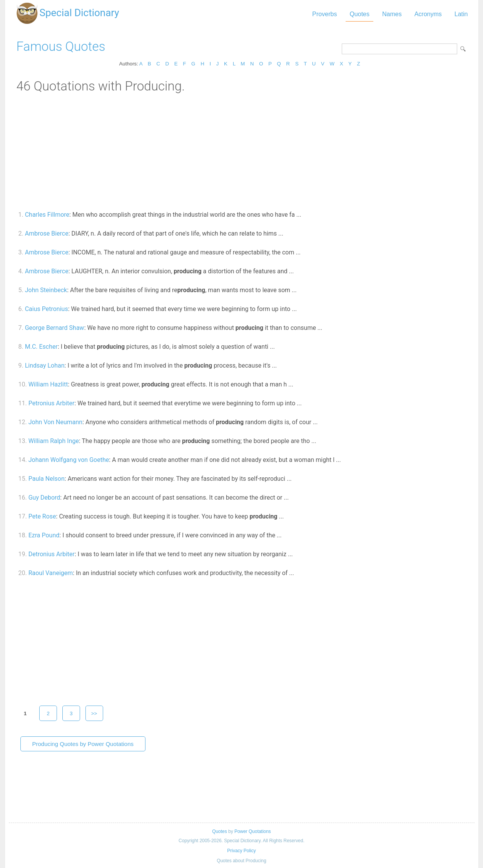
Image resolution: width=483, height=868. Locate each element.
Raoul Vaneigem (51, 573)
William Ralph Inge (54, 441)
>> (94, 713)
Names (392, 14)
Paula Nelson (47, 479)
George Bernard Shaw (55, 328)
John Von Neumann (55, 422)
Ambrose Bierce (47, 233)
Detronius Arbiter (52, 554)
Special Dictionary (79, 13)
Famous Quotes (61, 46)
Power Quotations (253, 831)
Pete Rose (42, 516)
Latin (461, 14)
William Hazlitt (48, 384)
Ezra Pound (44, 535)
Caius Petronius (47, 309)
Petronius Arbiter (52, 403)
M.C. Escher (41, 347)
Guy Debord (44, 498)
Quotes (359, 14)
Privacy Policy (241, 851)
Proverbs (324, 14)
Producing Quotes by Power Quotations (83, 744)
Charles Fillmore (47, 215)
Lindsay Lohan (45, 365)
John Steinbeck (46, 290)
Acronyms (428, 14)
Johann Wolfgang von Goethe (69, 460)
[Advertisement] (242, 151)
